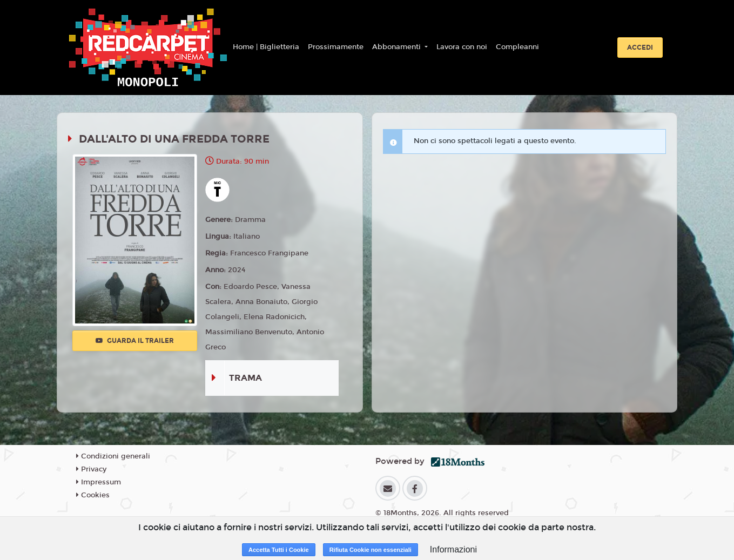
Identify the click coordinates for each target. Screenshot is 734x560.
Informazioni (453, 549)
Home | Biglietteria (266, 47)
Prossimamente (336, 47)
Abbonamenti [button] (398, 47)
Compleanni (517, 47)
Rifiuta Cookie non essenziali (371, 550)
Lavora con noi (462, 47)
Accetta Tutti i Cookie (279, 550)
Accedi (640, 48)
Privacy (91, 469)
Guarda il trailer (135, 341)
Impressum (99, 482)
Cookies (93, 495)
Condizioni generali (113, 456)
